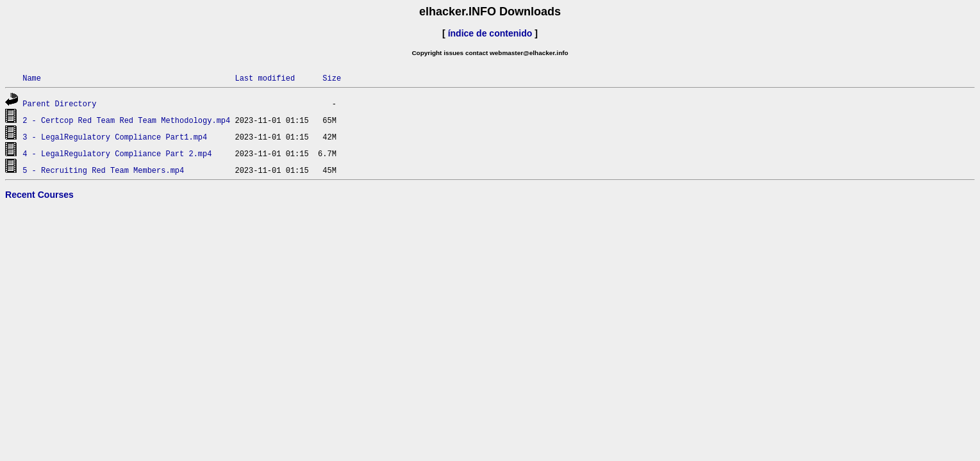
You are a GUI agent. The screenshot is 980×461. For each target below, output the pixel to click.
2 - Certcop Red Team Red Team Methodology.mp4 (126, 120)
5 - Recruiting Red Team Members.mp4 (103, 170)
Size (332, 78)
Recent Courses (39, 195)
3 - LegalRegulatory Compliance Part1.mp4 (115, 137)
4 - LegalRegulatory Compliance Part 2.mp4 (117, 153)
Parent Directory (59, 103)
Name (32, 78)
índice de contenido (490, 33)
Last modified (265, 78)
